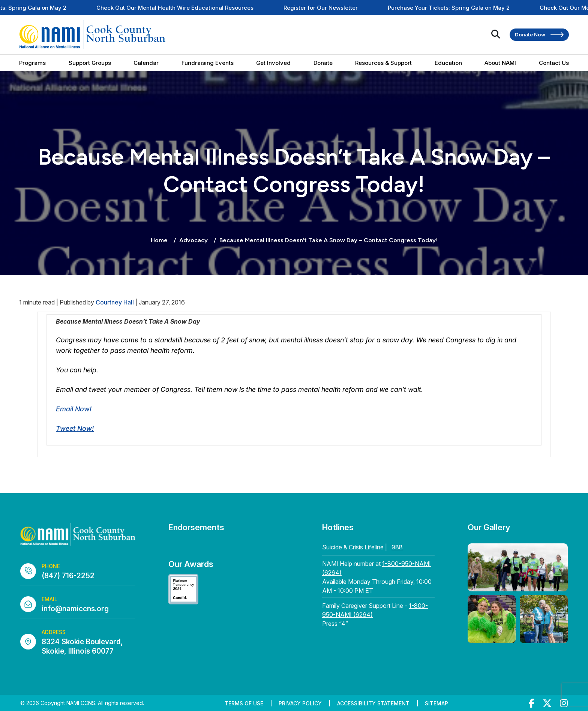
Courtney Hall (115, 302)
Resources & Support (383, 63)
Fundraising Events (208, 63)
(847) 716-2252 (68, 576)
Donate (323, 63)
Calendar (146, 63)
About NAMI (500, 63)
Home (159, 240)
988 (397, 547)
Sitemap (436, 703)
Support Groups (90, 63)
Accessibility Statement (373, 703)
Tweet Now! (75, 428)
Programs (32, 63)
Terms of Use (244, 703)
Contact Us (554, 63)
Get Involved (273, 63)
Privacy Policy (300, 703)
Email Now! (74, 409)
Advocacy (193, 240)
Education (448, 63)
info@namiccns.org (75, 609)
